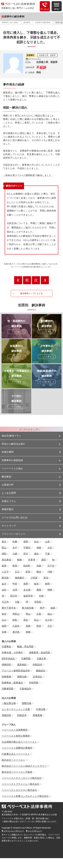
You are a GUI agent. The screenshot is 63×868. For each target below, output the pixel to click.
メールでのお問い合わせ (15, 517)
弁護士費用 (8, 452)
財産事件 (30, 55)
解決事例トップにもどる (32, 293)
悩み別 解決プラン (11, 436)
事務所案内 (8, 509)
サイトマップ (9, 526)
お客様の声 (8, 485)
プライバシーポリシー (13, 534)
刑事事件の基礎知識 (12, 460)
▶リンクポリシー (34, 831)
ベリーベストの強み (12, 468)
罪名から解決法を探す (13, 444)
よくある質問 (9, 493)
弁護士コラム (9, 501)
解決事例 (6, 477)
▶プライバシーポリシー (13, 831)
